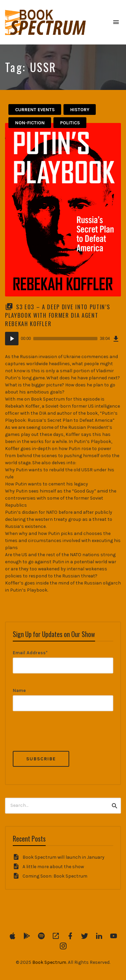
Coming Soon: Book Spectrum (55, 876)
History (80, 110)
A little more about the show (53, 867)
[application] (63, 339)
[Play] (12, 339)
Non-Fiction (30, 123)
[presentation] (64, 738)
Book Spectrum (49, 962)
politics (70, 123)
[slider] (65, 339)
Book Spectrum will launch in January (64, 857)
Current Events (35, 110)
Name (19, 690)
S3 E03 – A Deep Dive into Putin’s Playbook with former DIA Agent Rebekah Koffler (57, 315)
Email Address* (30, 653)
